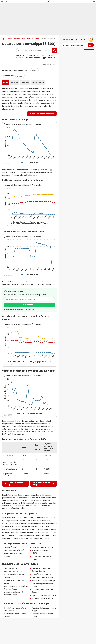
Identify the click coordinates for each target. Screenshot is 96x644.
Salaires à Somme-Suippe (15, 572)
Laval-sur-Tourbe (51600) (42, 547)
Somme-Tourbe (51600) (14, 550)
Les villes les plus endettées (43, 114)
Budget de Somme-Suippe (14, 484)
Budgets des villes (12, 39)
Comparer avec (8, 76)
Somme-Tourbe (38, 55)
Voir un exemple (89, 49)
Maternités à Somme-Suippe (44, 580)
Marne (23, 39)
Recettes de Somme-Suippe (43, 484)
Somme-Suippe (33, 39)
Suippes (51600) (11, 547)
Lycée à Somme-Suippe (42, 574)
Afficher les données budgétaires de (16, 70)
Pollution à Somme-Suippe (43, 598)
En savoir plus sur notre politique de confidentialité (19, 309)
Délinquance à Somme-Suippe (44, 595)
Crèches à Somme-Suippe (43, 577)
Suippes (28, 55)
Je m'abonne (28, 305)
